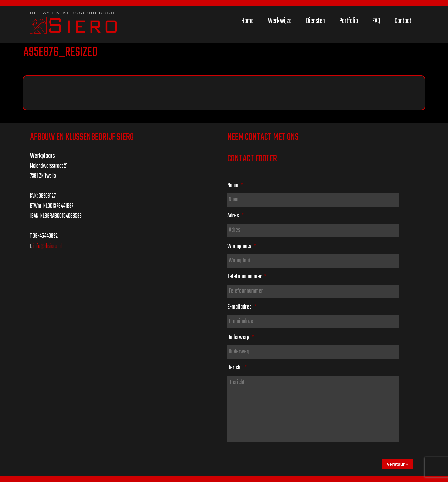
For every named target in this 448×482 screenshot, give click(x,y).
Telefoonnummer (247, 277)
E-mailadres (242, 307)
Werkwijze (280, 21)
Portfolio (349, 21)
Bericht (237, 368)
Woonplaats (242, 246)
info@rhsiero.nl (47, 246)
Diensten (315, 21)
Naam (235, 185)
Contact (403, 21)
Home (248, 21)
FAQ (376, 21)
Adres (236, 216)
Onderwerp (241, 337)
